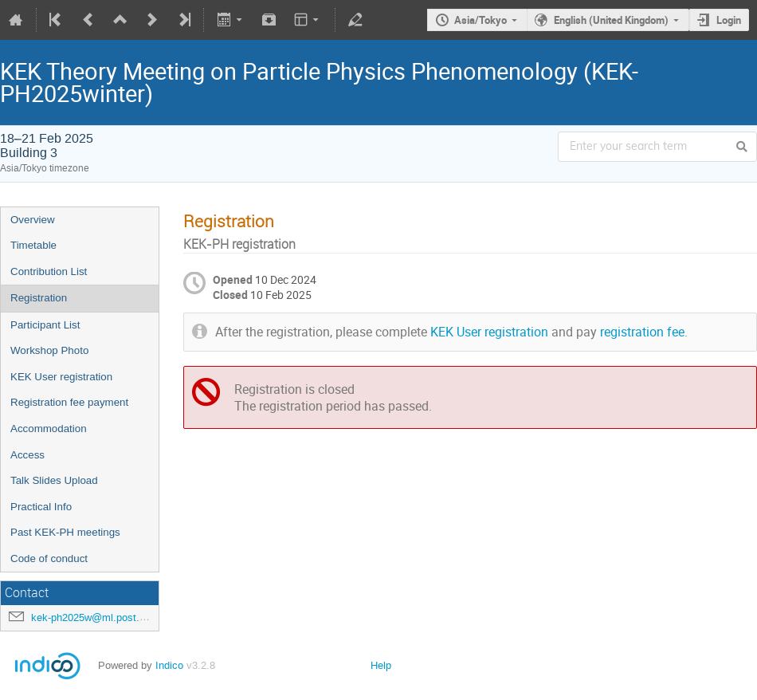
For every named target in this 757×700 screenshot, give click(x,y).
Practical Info (41, 507)
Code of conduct (49, 558)
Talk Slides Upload (54, 480)
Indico (169, 665)
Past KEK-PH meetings (65, 532)
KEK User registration (61, 377)
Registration (39, 298)
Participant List (45, 325)
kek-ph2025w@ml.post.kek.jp (99, 617)
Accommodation (49, 429)
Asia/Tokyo (480, 20)
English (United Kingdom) (611, 20)
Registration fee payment (69, 402)
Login (729, 20)
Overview (33, 220)
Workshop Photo (49, 350)
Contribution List (49, 271)
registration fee (642, 332)
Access (27, 455)
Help (381, 665)
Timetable (33, 245)
